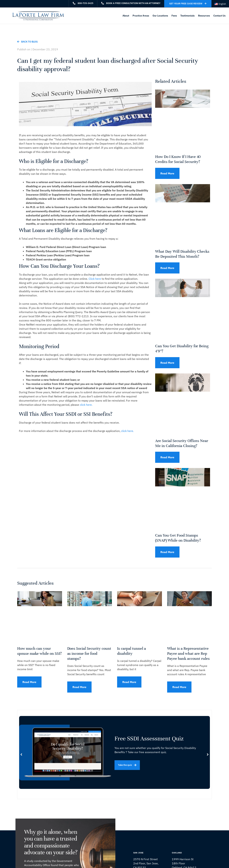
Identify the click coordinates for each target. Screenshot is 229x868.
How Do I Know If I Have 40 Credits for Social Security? (178, 159)
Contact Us (219, 16)
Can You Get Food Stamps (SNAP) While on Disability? (178, 538)
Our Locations (160, 16)
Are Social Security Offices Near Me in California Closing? (182, 443)
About (126, 16)
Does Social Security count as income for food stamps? (89, 653)
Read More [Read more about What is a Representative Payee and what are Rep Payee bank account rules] (179, 687)
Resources (204, 16)
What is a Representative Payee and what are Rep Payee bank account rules (189, 653)
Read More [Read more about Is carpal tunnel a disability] (129, 682)
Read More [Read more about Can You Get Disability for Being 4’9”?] (167, 363)
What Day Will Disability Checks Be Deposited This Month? (182, 254)
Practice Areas (141, 16)
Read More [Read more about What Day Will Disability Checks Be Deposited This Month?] (167, 268)
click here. (86, 405)
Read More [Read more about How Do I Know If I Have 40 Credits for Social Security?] (167, 173)
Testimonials (187, 16)
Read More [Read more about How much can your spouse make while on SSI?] (29, 682)
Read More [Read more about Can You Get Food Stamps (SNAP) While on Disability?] (167, 552)
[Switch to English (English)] (220, 4)
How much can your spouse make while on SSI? (40, 651)
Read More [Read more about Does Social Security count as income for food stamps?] (79, 687)
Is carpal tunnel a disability (132, 651)
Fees (174, 16)
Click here (95, 279)
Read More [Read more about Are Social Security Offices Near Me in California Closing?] (167, 457)
